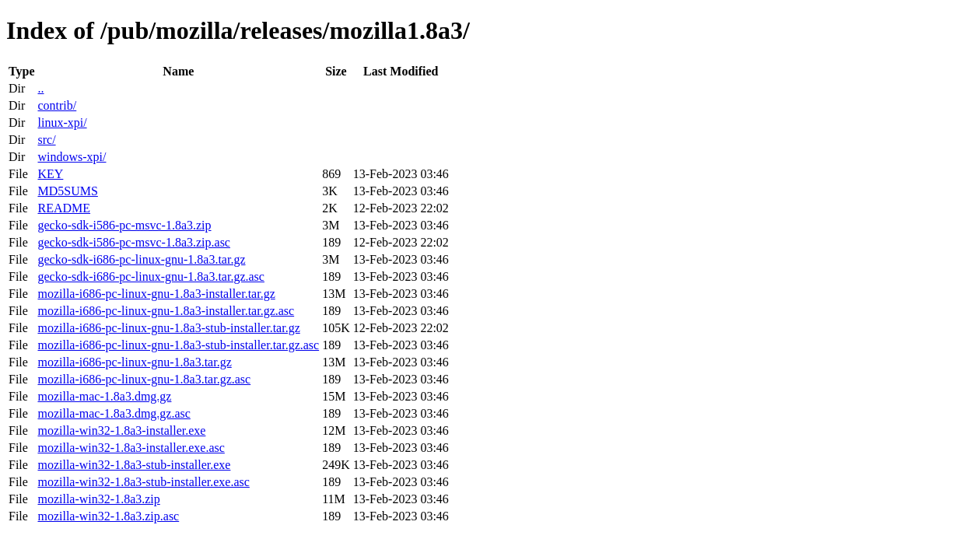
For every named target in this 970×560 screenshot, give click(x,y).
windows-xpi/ (72, 157)
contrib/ (57, 105)
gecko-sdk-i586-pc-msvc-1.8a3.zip (124, 225)
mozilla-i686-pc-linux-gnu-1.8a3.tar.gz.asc (144, 379)
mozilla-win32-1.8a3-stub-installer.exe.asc (143, 482)
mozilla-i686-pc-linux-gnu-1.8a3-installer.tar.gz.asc (166, 311)
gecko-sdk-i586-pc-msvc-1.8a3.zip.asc (133, 242)
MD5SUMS (67, 191)
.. (40, 88)
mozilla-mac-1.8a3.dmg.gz (104, 396)
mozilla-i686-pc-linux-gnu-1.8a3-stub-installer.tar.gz (168, 328)
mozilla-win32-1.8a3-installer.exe (121, 430)
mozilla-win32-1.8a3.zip (98, 499)
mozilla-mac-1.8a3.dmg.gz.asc (114, 413)
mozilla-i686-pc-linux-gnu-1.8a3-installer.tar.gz (156, 294)
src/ (46, 140)
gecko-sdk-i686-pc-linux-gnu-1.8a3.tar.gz (141, 259)
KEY (50, 174)
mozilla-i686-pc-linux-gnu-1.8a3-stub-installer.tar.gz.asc (178, 345)
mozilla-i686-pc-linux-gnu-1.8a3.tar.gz (134, 362)
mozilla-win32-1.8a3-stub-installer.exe (134, 465)
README (64, 208)
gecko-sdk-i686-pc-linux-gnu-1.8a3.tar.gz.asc (151, 276)
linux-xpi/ (62, 122)
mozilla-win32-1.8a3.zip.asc (108, 516)
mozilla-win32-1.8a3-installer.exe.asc (131, 448)
